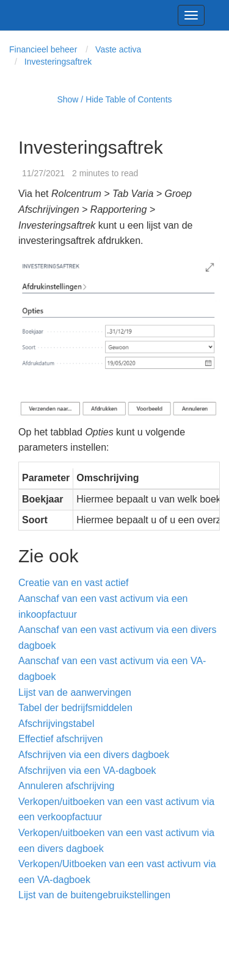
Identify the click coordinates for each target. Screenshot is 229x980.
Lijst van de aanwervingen (75, 692)
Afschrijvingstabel (56, 724)
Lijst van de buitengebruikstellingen (94, 895)
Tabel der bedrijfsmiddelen (75, 708)
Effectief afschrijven (60, 739)
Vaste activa (118, 49)
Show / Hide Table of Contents (114, 99)
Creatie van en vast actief (74, 583)
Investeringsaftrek (58, 62)
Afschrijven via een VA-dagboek (87, 771)
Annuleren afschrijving (66, 786)
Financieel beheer (43, 49)
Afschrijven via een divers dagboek (94, 755)
